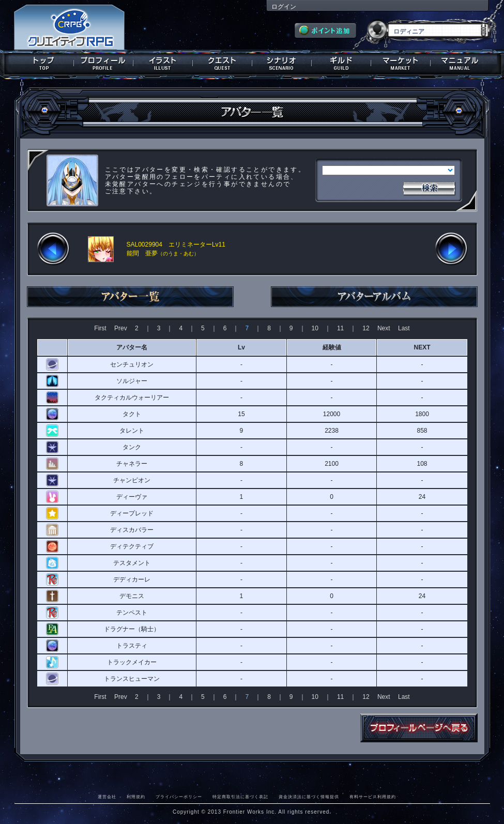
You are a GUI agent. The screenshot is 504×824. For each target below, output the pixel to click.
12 (366, 328)
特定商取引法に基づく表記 (240, 797)
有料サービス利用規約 (373, 797)
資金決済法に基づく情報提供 (309, 797)
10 (315, 328)
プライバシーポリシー (179, 797)
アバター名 (132, 347)
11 (340, 328)
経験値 (332, 347)
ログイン (284, 7)
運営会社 (107, 797)
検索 (429, 187)
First (100, 328)
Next (384, 328)
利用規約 (136, 797)
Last (404, 328)
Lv (241, 347)
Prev (121, 328)
